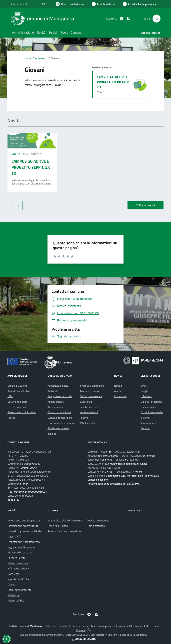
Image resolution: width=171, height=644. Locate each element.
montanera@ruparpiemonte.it (31, 476)
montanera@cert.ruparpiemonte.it (33, 472)
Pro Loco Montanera (98, 520)
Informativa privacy (18, 568)
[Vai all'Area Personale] (140, 4)
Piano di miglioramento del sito (24, 531)
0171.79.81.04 (21, 460)
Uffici (10, 396)
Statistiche (13, 595)
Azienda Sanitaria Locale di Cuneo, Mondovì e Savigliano (78, 531)
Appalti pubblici (56, 402)
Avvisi (117, 391)
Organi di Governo (17, 386)
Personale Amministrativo (22, 412)
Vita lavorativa (88, 423)
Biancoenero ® (99, 635)
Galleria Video (148, 407)
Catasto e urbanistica (59, 412)
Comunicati (120, 396)
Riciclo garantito (96, 526)
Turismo (84, 418)
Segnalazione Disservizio (21, 547)
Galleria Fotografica (151, 402)
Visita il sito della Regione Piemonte (67, 520)
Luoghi (144, 391)
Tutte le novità (146, 205)
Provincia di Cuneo (58, 526)
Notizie (118, 386)
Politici (11, 418)
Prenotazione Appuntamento (24, 542)
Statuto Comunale (18, 563)
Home (28, 58)
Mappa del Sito (16, 600)
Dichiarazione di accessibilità (23, 526)
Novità (16, 154)
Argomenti (41, 58)
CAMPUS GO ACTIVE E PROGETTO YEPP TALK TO (113, 82)
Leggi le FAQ (14, 536)
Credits (11, 584)
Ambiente (53, 391)
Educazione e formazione (61, 423)
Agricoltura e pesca (58, 386)
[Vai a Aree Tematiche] (103, 4)
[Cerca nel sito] (156, 19)
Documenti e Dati (17, 402)
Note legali (13, 574)
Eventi (144, 386)
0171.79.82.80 (20, 456)
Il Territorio (147, 396)
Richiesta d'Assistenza (20, 552)
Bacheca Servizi (16, 558)
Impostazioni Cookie (18, 579)
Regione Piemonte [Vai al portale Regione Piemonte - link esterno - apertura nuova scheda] (19, 4)
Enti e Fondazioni (17, 407)
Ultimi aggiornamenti (19, 590)
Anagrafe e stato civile (60, 396)
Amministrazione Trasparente (24, 520)
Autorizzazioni (55, 407)
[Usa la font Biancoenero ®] (70, 4)
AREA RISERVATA (83, 639)
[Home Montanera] (44, 19)
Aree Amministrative (19, 391)
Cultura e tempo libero (60, 418)
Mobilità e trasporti (91, 391)
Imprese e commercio (92, 386)
